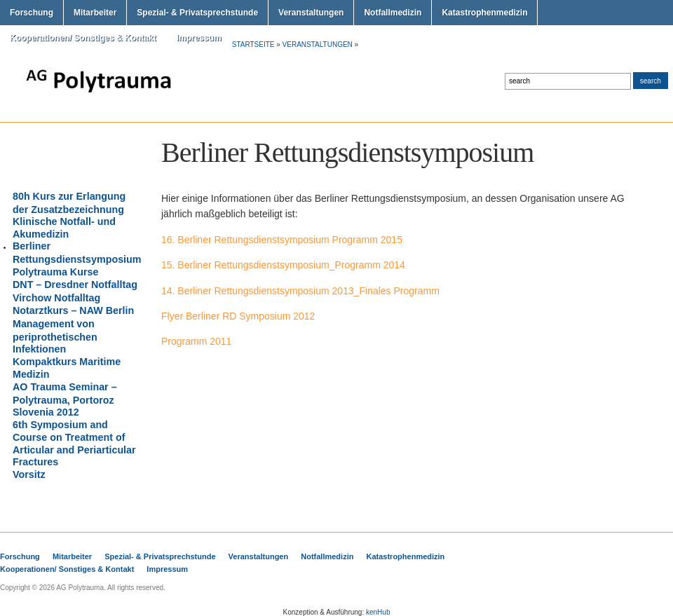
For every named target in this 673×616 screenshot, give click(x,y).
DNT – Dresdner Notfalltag (75, 285)
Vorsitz (29, 474)
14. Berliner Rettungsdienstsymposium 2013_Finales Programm (300, 291)
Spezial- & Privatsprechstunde (197, 13)
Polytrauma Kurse (55, 272)
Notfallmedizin (393, 13)
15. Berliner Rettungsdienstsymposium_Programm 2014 (283, 265)
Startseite (253, 45)
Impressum (199, 38)
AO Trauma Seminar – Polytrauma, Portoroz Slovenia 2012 (65, 399)
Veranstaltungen (311, 13)
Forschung (32, 13)
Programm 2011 (196, 341)
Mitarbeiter (95, 13)
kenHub (378, 612)
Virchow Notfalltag (56, 298)
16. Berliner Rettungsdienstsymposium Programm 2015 (282, 240)
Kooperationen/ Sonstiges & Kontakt (83, 38)
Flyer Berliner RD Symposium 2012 (238, 316)
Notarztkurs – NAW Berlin (73, 310)
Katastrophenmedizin (484, 13)
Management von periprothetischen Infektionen (55, 336)
